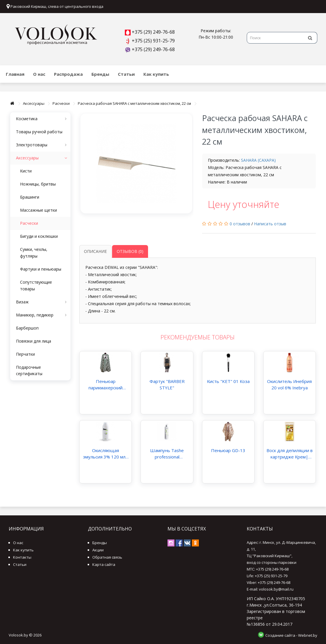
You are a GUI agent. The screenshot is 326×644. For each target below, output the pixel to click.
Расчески (61, 103)
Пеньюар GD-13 (228, 450)
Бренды (100, 74)
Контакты (22, 557)
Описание (95, 251)
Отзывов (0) (130, 251)
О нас (39, 74)
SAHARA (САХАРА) (258, 160)
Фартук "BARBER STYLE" (167, 384)
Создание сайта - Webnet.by (291, 635)
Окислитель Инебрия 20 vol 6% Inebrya (289, 384)
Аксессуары (34, 103)
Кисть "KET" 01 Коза (228, 381)
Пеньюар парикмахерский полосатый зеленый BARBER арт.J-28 (106, 385)
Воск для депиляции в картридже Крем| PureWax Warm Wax (290, 454)
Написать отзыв (270, 224)
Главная (15, 74)
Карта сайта (104, 564)
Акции (98, 550)
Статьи (126, 74)
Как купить (156, 74)
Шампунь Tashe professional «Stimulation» (167, 454)
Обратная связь (107, 557)
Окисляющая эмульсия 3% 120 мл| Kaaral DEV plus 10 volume (106, 454)
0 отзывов (240, 224)
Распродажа (68, 74)
